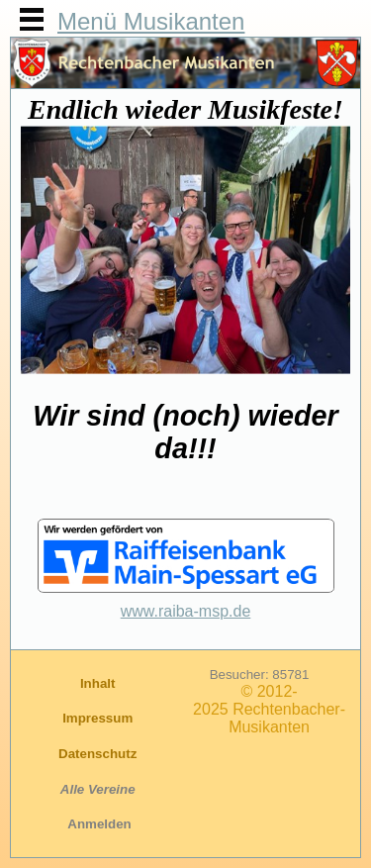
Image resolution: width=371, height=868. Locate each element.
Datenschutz (99, 754)
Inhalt (99, 683)
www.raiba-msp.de (186, 611)
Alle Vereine (100, 789)
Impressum (99, 718)
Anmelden (99, 824)
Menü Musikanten (151, 21)
